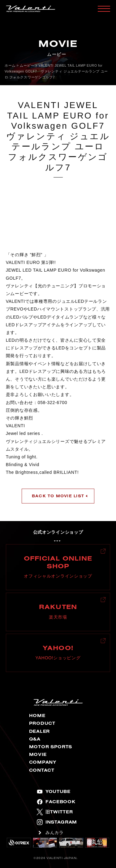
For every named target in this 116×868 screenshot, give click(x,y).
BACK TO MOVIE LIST (58, 496)
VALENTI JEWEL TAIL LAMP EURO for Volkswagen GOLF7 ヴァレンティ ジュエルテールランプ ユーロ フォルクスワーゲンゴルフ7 (56, 71)
